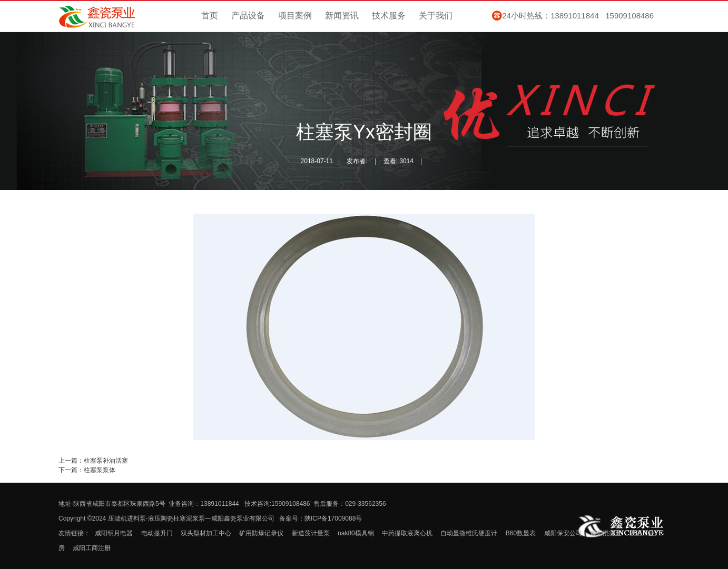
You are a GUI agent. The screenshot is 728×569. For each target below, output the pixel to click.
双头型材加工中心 (206, 533)
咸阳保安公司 (563, 533)
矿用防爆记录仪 (261, 533)
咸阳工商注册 (92, 548)
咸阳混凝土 (606, 533)
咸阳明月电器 (114, 533)
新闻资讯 (342, 16)
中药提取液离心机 (407, 533)
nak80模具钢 (356, 533)
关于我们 (436, 16)
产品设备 (248, 16)
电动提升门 (157, 533)
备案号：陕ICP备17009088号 (321, 518)
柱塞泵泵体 (100, 470)
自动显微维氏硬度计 (469, 533)
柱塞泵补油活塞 (106, 461)
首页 (210, 16)
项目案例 (295, 16)
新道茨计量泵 (311, 533)
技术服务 (389, 16)
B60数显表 (521, 533)
